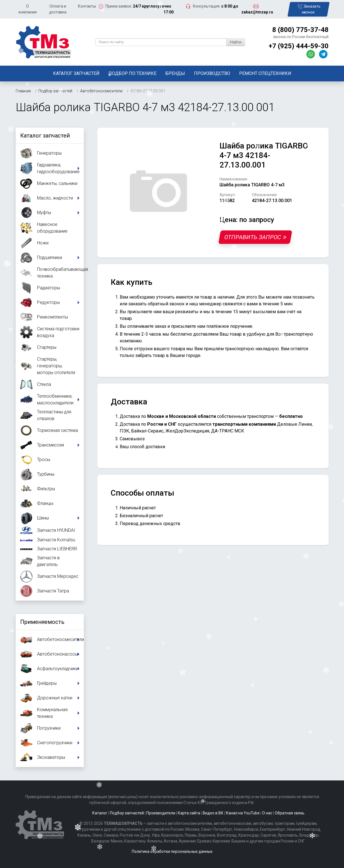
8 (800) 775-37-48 (300, 30)
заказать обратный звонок (156, 304)
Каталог (100, 813)
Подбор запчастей (127, 813)
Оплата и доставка (58, 9)
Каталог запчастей (76, 73)
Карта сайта (189, 813)
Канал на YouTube (243, 813)
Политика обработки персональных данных (172, 851)
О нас (267, 813)
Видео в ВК (213, 813)
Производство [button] (212, 73)
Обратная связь (290, 813)
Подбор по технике (132, 73)
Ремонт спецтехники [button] (265, 73)
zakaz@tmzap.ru (257, 12)
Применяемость (42, 622)
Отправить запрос (255, 237)
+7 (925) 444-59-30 (299, 46)
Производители (161, 813)
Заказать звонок (309, 9)
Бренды (175, 73)
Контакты (87, 6)
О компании (28, 9)
